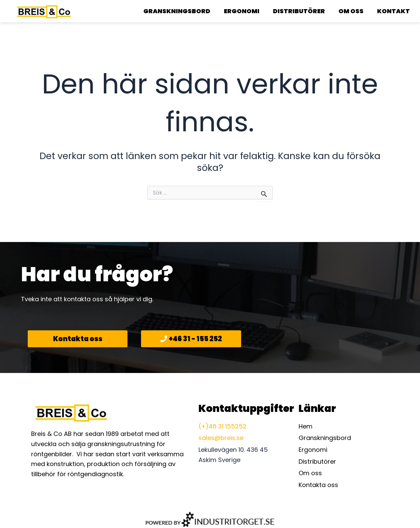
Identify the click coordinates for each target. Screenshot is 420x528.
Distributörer (299, 11)
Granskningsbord (177, 11)
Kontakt (393, 11)
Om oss (351, 11)
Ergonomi (242, 11)
